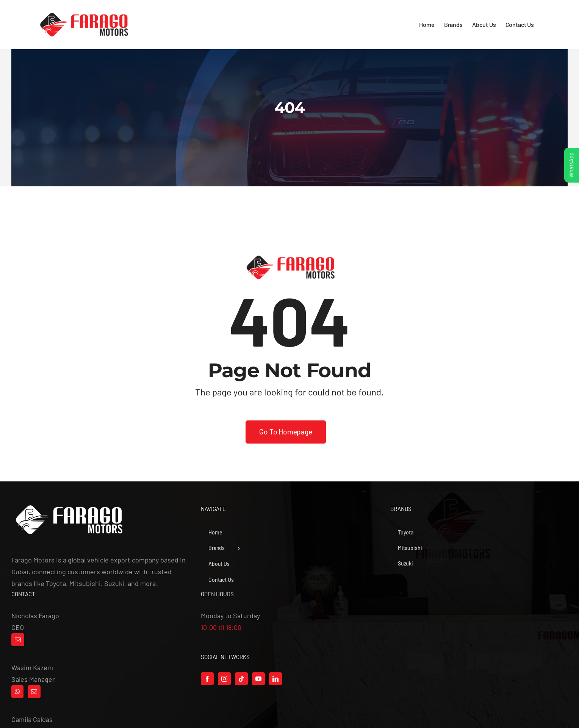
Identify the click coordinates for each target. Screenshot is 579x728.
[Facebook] (207, 679)
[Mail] (18, 640)
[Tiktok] (241, 679)
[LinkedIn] (275, 679)
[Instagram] (224, 679)
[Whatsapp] (17, 692)
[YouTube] (258, 679)
